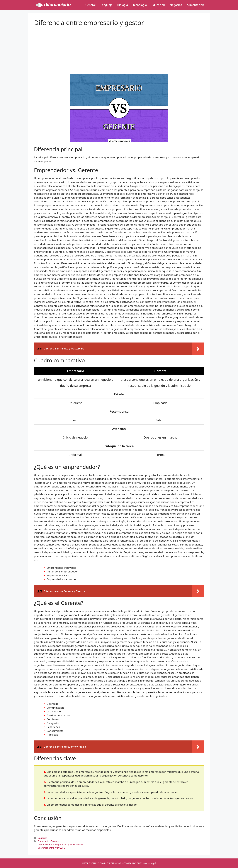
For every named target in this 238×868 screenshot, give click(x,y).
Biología (123, 5)
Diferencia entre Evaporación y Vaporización (60, 844)
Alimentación (195, 5)
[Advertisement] (119, 48)
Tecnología (140, 5)
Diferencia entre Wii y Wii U (51, 848)
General (90, 5)
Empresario (43, 841)
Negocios (176, 5)
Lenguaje (106, 5)
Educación (158, 5)
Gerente (55, 841)
